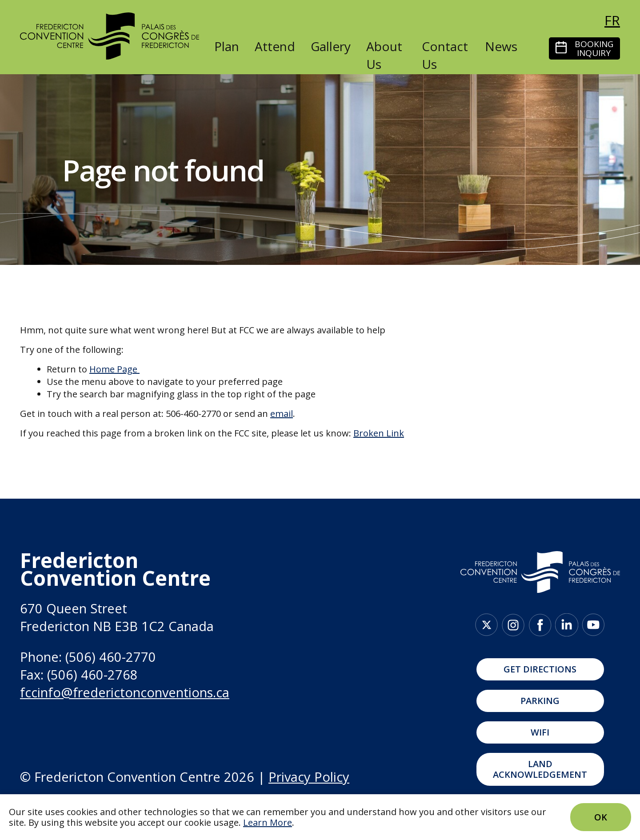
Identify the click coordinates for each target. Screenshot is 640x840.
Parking (540, 701)
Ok (601, 817)
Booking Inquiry (594, 48)
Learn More (268, 822)
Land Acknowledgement (540, 769)
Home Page (113, 369)
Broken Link (379, 433)
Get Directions (540, 669)
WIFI (540, 732)
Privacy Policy (309, 777)
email (282, 414)
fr (612, 20)
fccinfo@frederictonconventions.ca (125, 692)
